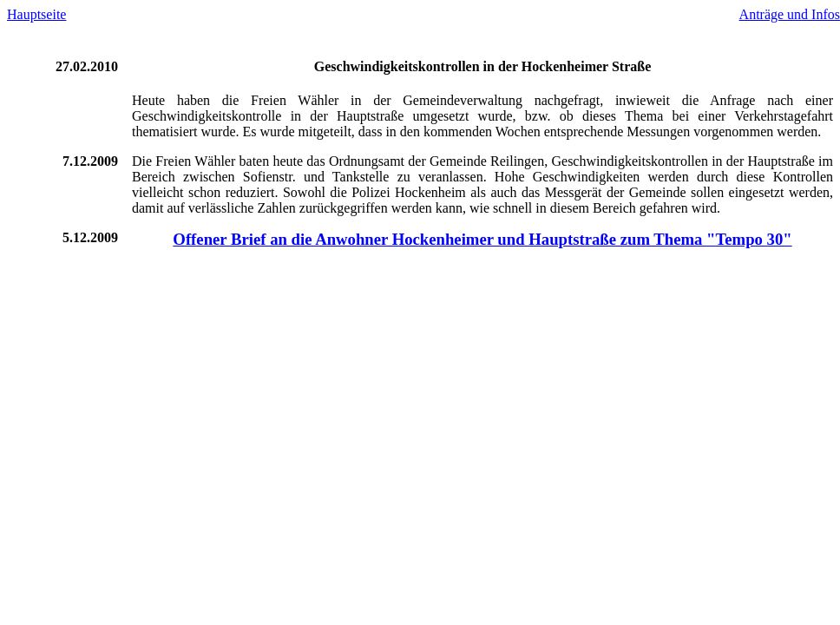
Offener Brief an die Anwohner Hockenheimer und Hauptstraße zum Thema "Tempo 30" (482, 239)
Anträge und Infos (790, 14)
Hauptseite (36, 14)
